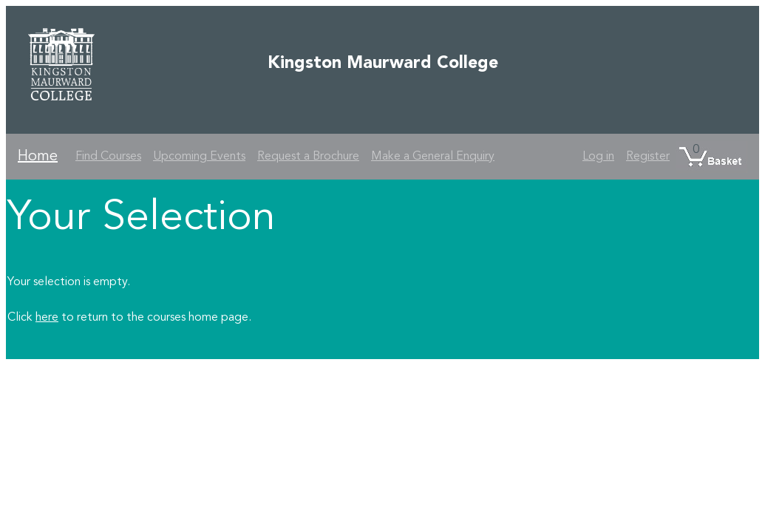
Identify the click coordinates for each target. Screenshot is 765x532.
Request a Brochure (308, 157)
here (47, 318)
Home (38, 157)
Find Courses (108, 157)
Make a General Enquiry (433, 157)
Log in (598, 157)
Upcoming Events (199, 157)
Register (648, 157)
